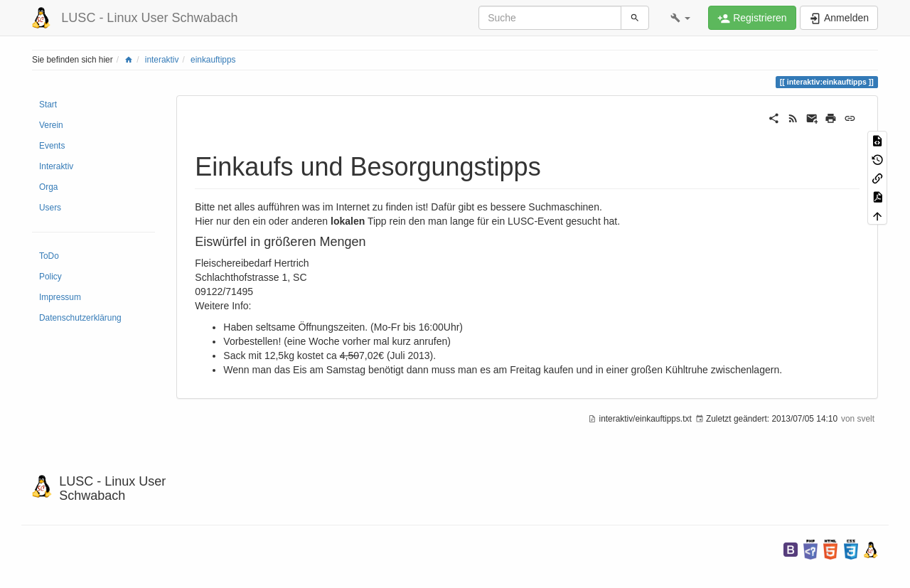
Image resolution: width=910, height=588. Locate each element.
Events (52, 146)
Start (48, 105)
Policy (50, 277)
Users (50, 208)
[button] (680, 18)
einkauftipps (213, 60)
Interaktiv (56, 166)
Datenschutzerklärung (80, 318)
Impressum (60, 297)
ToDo (49, 256)
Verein (51, 125)
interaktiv (162, 60)
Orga (48, 187)
